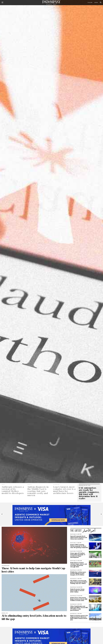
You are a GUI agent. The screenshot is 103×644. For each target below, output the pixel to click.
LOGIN (96, 3)
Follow (90, 3)
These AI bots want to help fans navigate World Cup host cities (34, 570)
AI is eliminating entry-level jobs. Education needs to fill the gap (33, 617)
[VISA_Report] (51, 515)
